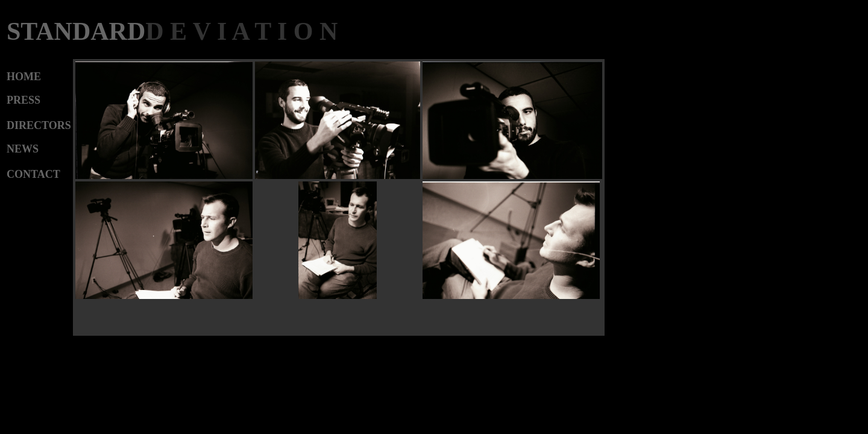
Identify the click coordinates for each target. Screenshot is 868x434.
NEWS (23, 149)
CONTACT (33, 174)
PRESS (24, 100)
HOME (24, 77)
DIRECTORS (39, 125)
